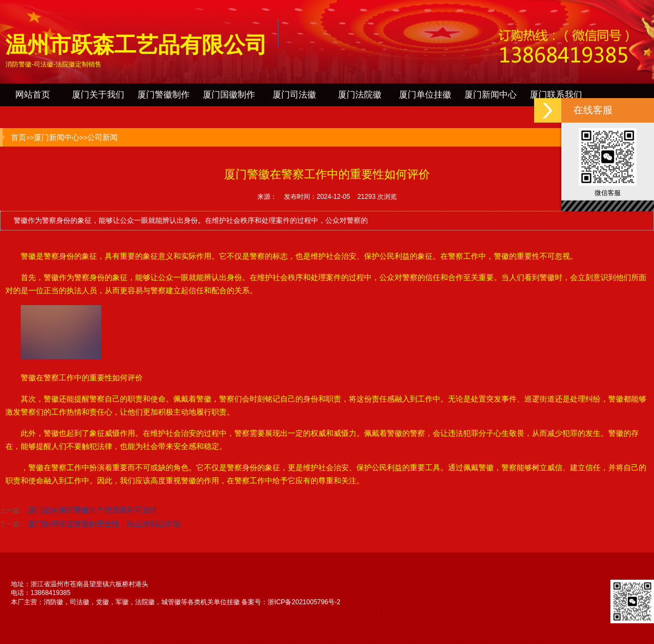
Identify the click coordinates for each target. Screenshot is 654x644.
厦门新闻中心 (491, 95)
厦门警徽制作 (163, 95)
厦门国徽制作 (229, 95)
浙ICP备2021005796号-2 (304, 602)
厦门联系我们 (556, 95)
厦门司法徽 (294, 95)
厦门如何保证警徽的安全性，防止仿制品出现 (104, 524)
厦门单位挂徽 (425, 95)
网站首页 (33, 95)
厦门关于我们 (98, 95)
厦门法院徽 (360, 95)
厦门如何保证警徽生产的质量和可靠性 (93, 510)
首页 (19, 137)
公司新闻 (102, 137)
